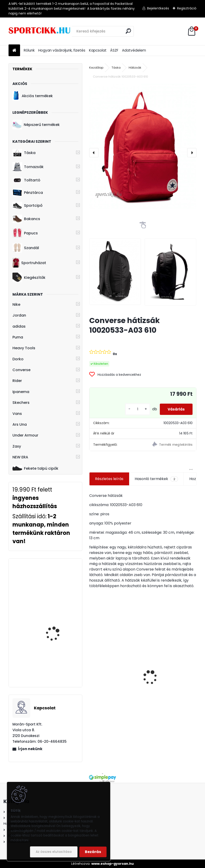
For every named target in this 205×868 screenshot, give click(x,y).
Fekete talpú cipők (35, 468)
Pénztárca (28, 192)
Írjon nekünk (30, 749)
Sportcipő (27, 206)
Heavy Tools (24, 348)
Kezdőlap (96, 68)
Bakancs (26, 219)
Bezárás (93, 852)
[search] (128, 31)
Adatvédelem (134, 50)
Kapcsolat (98, 50)
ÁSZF (114, 50)
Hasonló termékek (156, 479)
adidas (19, 326)
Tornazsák (28, 167)
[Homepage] (14, 51)
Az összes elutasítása (54, 852)
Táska (24, 153)
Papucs (25, 233)
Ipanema (21, 392)
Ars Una (20, 424)
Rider (17, 381)
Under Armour (25, 435)
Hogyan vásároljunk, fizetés (62, 50)
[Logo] (40, 31)
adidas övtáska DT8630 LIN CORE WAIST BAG (59, 618)
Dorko (18, 359)
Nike (16, 304)
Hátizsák (135, 68)
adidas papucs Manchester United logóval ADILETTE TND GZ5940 (112, 676)
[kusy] (134, 409)
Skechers (21, 403)
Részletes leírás (109, 479)
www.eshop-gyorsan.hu (113, 864)
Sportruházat (29, 263)
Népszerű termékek (36, 125)
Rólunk (29, 50)
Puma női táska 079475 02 (169, 692)
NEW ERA (20, 457)
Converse (21, 370)
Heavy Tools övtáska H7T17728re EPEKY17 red (58, 579)
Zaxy (17, 446)
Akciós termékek (33, 96)
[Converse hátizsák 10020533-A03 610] (143, 146)
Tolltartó (26, 180)
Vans (17, 414)
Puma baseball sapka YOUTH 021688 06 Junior (59, 657)
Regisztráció (187, 8)
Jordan (19, 315)
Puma (18, 337)
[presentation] (94, 153)
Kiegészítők (29, 277)
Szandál (26, 248)
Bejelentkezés (158, 8)
